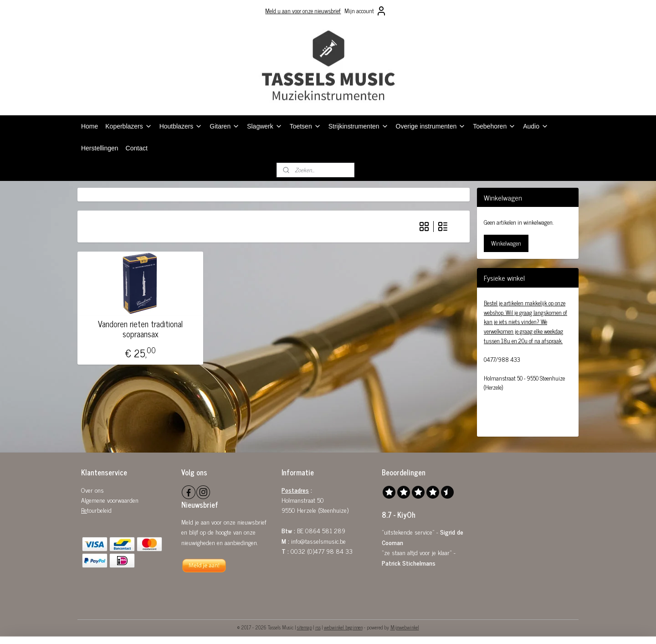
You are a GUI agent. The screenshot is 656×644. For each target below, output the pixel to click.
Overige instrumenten (431, 126)
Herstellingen (100, 148)
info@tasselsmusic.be (318, 541)
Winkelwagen (506, 243)
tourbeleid (99, 510)
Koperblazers (128, 126)
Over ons (92, 490)
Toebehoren (494, 126)
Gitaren (225, 126)
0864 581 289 (325, 530)
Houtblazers (181, 126)
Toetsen (305, 126)
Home (90, 126)
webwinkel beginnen (343, 627)
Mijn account (366, 11)
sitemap (305, 627)
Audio (536, 126)
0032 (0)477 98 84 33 (322, 551)
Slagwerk (265, 126)
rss (318, 627)
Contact (137, 148)
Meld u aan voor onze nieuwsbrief (303, 11)
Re (84, 510)
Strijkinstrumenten (359, 126)
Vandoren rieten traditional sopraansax (140, 329)
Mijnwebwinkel (405, 627)
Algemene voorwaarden (110, 500)
